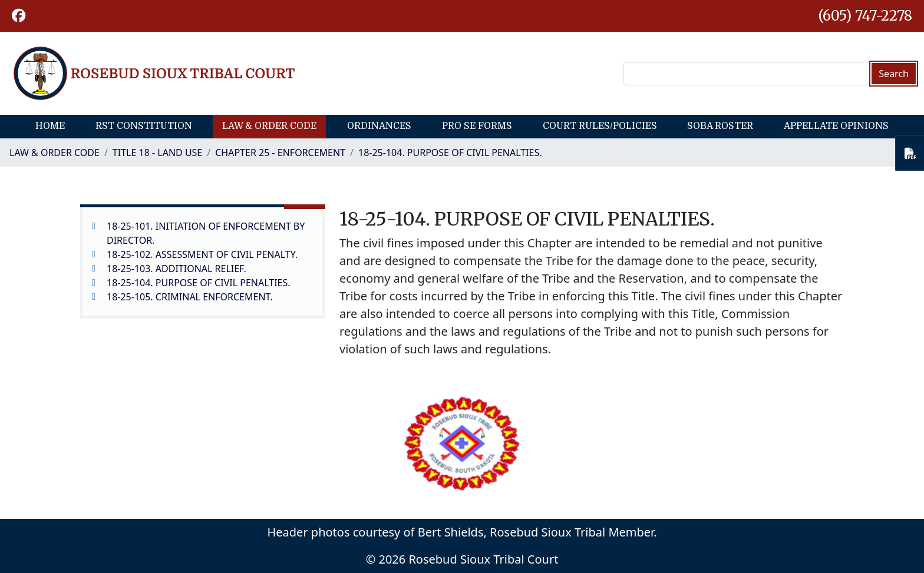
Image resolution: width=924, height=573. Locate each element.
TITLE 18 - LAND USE (157, 153)
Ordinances (379, 126)
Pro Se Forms (477, 126)
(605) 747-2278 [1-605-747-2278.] (865, 16)
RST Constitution (144, 126)
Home (50, 126)
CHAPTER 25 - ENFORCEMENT (280, 153)
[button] (19, 16)
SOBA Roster (720, 126)
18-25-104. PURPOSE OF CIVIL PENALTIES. (450, 153)
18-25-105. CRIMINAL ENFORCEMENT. (190, 297)
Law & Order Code (269, 126)
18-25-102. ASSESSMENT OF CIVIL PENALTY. (202, 254)
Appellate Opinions (836, 126)
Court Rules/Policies (600, 126)
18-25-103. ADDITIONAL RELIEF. (176, 269)
